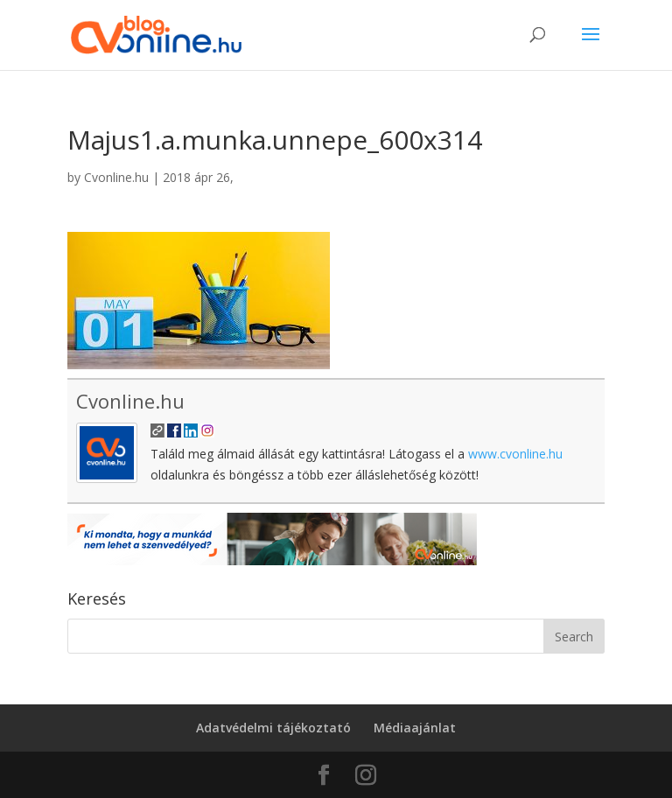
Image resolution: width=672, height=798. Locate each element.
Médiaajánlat (415, 728)
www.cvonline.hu (515, 454)
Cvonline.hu (116, 177)
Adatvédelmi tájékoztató (273, 728)
